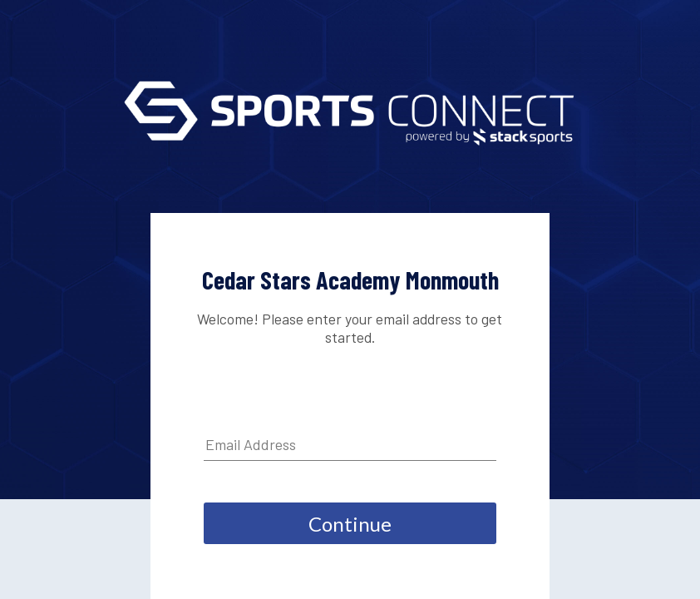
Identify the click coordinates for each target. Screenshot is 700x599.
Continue (350, 524)
